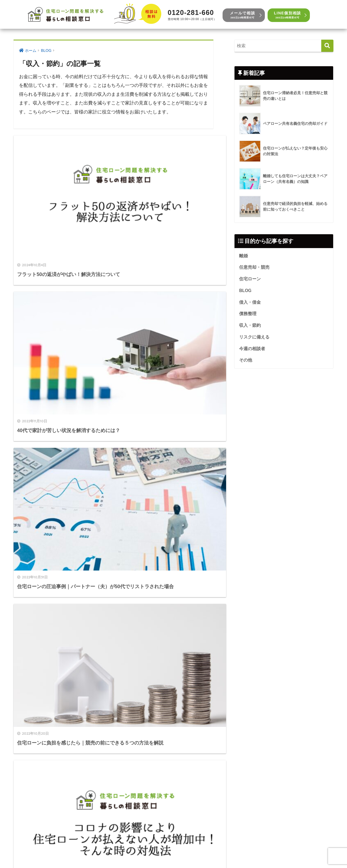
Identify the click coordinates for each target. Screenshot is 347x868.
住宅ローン (250, 280)
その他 (246, 364)
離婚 (243, 256)
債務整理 (248, 316)
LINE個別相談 (287, 15)
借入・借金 (250, 304)
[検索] (327, 46)
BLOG (246, 292)
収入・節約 (250, 328)
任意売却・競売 (254, 268)
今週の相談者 (252, 352)
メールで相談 (242, 15)
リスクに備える (254, 340)
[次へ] (143, 638)
